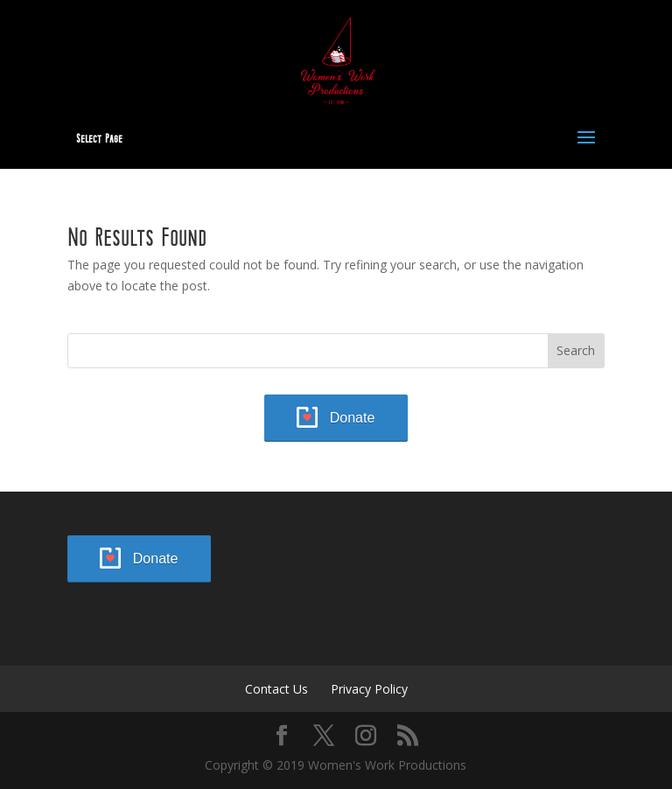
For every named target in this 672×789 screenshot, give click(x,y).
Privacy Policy (369, 689)
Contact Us (276, 689)
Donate (353, 418)
